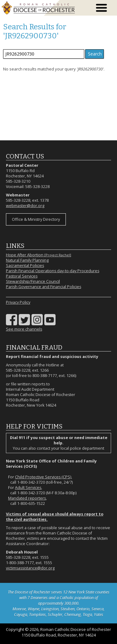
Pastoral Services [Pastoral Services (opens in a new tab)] (22, 276)
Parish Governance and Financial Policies (44, 287)
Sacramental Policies (25, 266)
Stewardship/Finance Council (33, 281)
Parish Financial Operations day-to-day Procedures (53, 271)
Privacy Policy (18, 302)
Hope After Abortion (39, 255)
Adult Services (28, 488)
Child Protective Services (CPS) (43, 477)
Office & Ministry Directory (36, 219)
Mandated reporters (27, 498)
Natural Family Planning (27, 260)
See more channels (24, 329)
